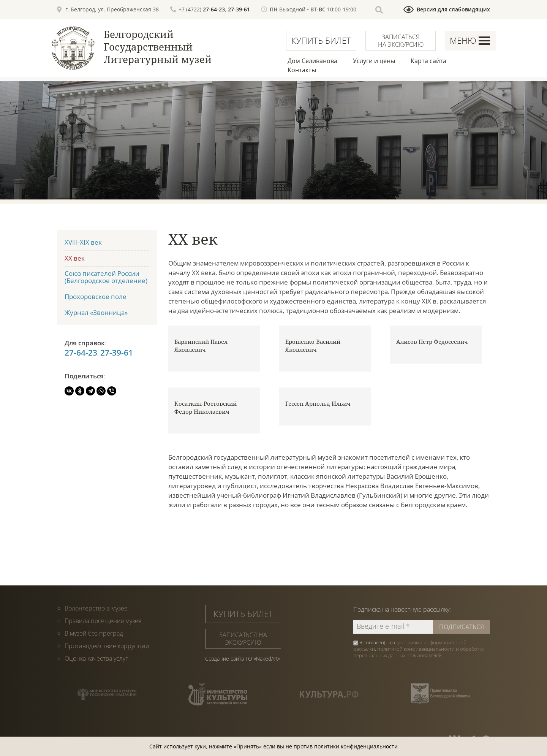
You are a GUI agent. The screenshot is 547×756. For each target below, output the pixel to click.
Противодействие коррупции (107, 646)
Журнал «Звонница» (96, 312)
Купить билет (321, 40)
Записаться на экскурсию (401, 41)
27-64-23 (214, 9)
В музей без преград (94, 633)
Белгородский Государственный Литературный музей (158, 47)
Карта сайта (428, 61)
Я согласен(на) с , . (419, 649)
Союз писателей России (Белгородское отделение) (106, 277)
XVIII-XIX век (83, 242)
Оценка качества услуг (96, 658)
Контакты (302, 70)
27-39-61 (239, 9)
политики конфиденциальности (356, 746)
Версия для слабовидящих (453, 9)
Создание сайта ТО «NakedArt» (243, 659)
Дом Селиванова (312, 61)
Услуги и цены (374, 61)
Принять (248, 746)
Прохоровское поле (96, 297)
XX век (75, 258)
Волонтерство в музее (96, 608)
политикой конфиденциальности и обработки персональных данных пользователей (419, 652)
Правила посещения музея (103, 621)
